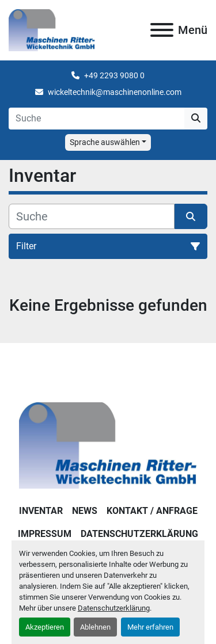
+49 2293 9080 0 (114, 75)
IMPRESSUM (45, 534)
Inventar (41, 511)
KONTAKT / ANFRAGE (152, 511)
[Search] (96, 119)
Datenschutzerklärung (114, 608)
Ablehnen (95, 627)
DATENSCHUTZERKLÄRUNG (139, 534)
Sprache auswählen (105, 142)
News (85, 511)
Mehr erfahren (150, 627)
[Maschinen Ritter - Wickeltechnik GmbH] (108, 445)
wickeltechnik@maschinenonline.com (115, 92)
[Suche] (92, 216)
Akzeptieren (45, 627)
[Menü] (162, 30)
